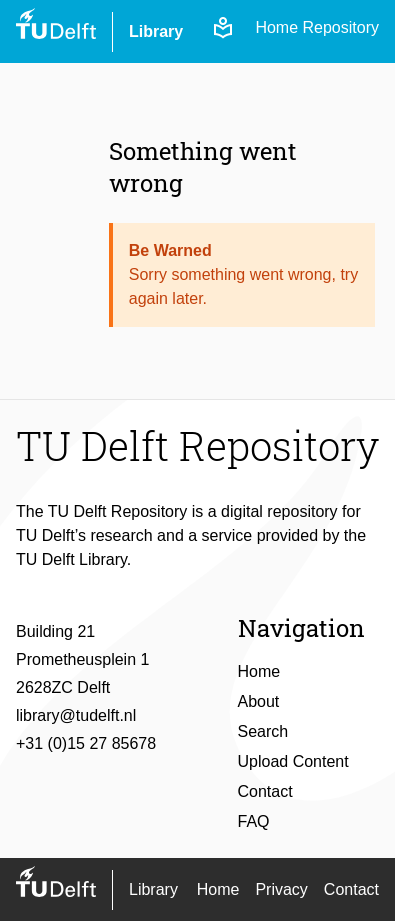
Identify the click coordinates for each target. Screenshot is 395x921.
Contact (265, 791)
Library (156, 31)
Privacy (281, 889)
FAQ (254, 821)
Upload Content (293, 761)
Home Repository (317, 27)
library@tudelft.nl (76, 715)
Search (263, 731)
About (259, 701)
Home (259, 671)
